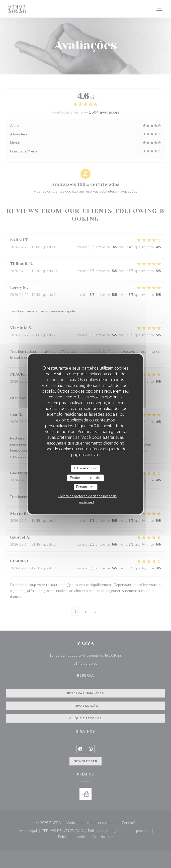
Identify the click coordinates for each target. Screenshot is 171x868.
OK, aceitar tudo (86, 468)
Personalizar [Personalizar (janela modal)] (85, 487)
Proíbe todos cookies (86, 478)
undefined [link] (87, 502)
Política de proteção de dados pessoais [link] (87, 496)
